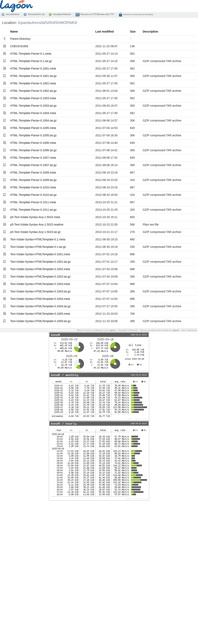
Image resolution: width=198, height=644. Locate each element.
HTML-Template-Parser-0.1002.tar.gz (33, 91)
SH (52, 23)
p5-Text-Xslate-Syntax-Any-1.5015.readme (37, 225)
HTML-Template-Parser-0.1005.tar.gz (33, 135)
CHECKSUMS (19, 46)
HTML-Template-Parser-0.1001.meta (33, 68)
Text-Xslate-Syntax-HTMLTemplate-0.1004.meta (40, 299)
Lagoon (112, 330)
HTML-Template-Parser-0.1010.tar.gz (33, 195)
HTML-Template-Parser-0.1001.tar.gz (33, 76)
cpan (23, 23)
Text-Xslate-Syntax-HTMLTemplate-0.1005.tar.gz (40, 321)
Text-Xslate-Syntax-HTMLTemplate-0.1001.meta (40, 254)
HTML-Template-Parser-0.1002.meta (33, 83)
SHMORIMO (66, 23)
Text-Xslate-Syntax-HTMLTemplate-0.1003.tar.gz (40, 291)
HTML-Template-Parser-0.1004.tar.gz (33, 120)
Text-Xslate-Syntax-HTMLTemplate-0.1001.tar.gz (40, 262)
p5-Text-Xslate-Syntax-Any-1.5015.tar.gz (35, 232)
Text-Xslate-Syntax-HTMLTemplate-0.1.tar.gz (38, 247)
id (43, 23)
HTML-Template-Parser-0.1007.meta (33, 158)
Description (151, 32)
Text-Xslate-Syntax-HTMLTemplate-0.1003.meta (40, 284)
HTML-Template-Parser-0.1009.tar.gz (33, 180)
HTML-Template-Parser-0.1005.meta (33, 128)
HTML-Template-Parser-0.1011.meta (33, 202)
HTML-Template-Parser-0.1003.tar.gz (33, 106)
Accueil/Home (13, 14)
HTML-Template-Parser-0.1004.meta (33, 113)
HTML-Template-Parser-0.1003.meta (33, 98)
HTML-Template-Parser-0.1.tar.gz (31, 61)
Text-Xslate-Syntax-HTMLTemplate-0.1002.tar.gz (40, 277)
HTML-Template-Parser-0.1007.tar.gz (33, 165)
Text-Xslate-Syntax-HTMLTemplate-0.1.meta (38, 239)
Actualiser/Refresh (62, 14)
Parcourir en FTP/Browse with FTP (97, 14)
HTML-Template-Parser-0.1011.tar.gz (33, 210)
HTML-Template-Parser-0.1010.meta (33, 187)
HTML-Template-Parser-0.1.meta (31, 54)
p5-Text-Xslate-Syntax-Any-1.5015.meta (35, 217)
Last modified (105, 32)
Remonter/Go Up (36, 14)
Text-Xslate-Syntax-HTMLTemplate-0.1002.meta (40, 269)
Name (14, 32)
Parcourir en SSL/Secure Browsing (138, 14)
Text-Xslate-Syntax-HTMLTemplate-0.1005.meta (40, 314)
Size (133, 32)
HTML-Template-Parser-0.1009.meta (33, 172)
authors (34, 23)
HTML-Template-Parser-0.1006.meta (33, 143)
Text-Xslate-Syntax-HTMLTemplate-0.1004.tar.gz (40, 306)
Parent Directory (20, 39)
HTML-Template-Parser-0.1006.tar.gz (33, 150)
